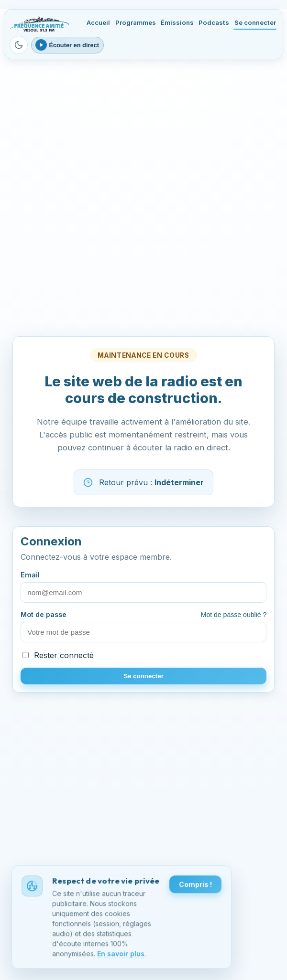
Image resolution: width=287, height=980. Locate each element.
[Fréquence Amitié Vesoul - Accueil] (39, 23)
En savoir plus (121, 954)
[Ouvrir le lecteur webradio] (67, 45)
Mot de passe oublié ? (234, 615)
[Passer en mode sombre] (19, 45)
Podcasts (214, 22)
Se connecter (255, 22)
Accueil (98, 22)
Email (144, 586)
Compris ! (195, 885)
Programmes (136, 22)
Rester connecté (58, 655)
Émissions (177, 22)
